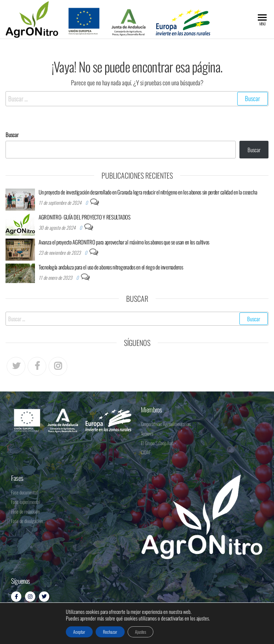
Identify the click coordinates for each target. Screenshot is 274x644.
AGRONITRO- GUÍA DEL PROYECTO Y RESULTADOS (85, 217)
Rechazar (110, 632)
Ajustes (140, 632)
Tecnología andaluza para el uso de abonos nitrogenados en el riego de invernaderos (111, 267)
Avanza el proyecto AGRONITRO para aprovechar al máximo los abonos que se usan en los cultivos (124, 242)
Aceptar (79, 632)
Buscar (12, 135)
